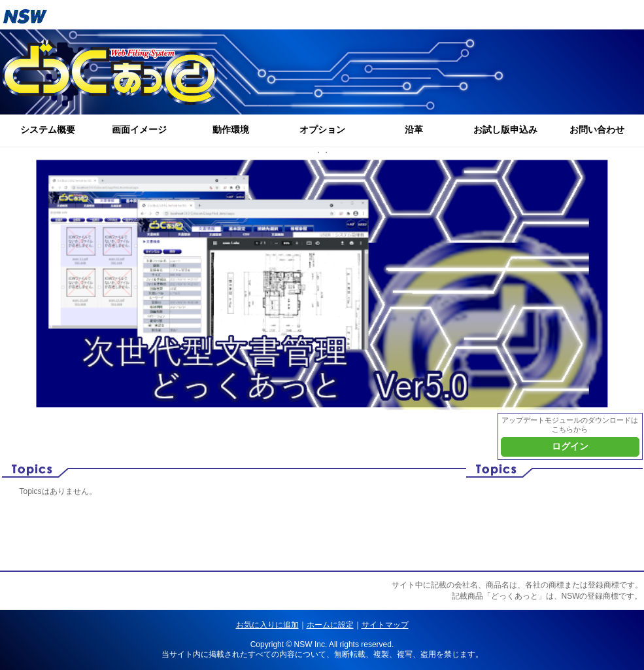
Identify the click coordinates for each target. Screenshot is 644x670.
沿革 (414, 130)
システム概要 (48, 130)
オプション (322, 130)
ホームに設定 (330, 625)
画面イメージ (139, 130)
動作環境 (231, 130)
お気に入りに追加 (267, 625)
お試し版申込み (505, 130)
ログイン (570, 446)
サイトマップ (385, 625)
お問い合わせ (597, 130)
